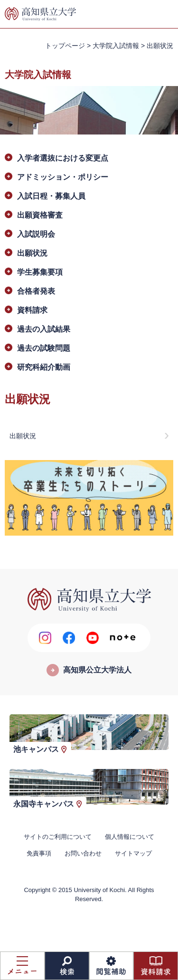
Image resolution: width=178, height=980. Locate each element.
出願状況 (32, 253)
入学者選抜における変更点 (63, 158)
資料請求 (32, 310)
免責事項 (39, 853)
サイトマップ (133, 853)
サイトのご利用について (58, 837)
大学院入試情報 (116, 46)
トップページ (65, 46)
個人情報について (130, 837)
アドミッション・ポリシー (63, 177)
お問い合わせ (83, 853)
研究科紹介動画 (44, 367)
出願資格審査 (40, 215)
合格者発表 (36, 291)
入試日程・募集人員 (51, 196)
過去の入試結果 (44, 329)
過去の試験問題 (44, 348)
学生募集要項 (40, 272)
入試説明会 (36, 234)
